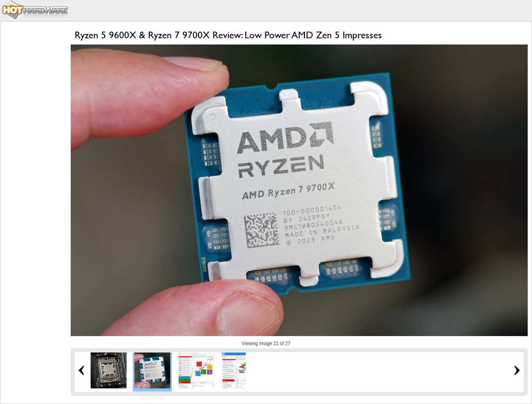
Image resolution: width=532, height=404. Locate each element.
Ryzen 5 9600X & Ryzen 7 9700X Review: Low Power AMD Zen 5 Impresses (228, 35)
